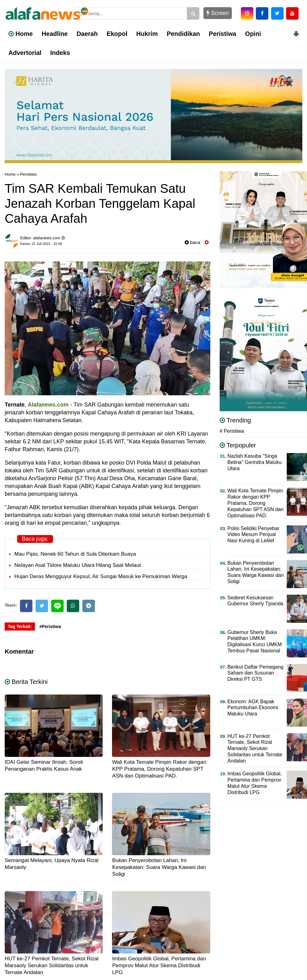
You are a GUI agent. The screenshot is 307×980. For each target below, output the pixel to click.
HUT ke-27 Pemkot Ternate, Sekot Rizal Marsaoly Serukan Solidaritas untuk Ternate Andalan (52, 965)
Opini (253, 34)
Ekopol (117, 34)
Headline (55, 34)
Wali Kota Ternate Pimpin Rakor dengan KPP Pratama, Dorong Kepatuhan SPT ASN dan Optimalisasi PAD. (159, 769)
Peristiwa (222, 34)
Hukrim (147, 34)
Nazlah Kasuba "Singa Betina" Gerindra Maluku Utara (255, 462)
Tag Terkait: (20, 627)
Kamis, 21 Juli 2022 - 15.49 (41, 244)
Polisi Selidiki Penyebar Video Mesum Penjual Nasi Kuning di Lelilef (253, 535)
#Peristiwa (50, 627)
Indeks (60, 53)
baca (192, 242)
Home (21, 34)
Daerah (87, 34)
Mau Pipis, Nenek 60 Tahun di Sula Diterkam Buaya (75, 554)
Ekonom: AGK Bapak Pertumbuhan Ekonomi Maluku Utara (253, 708)
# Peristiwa (232, 431)
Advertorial (25, 53)
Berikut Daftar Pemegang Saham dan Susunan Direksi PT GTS (256, 673)
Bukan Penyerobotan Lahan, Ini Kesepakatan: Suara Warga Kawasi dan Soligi (159, 867)
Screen (218, 13)
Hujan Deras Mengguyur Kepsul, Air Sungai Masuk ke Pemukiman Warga (101, 576)
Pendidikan (183, 34)
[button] (296, 31)
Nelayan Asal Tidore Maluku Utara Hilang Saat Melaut (78, 565)
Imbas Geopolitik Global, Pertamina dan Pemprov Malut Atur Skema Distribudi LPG (159, 965)
